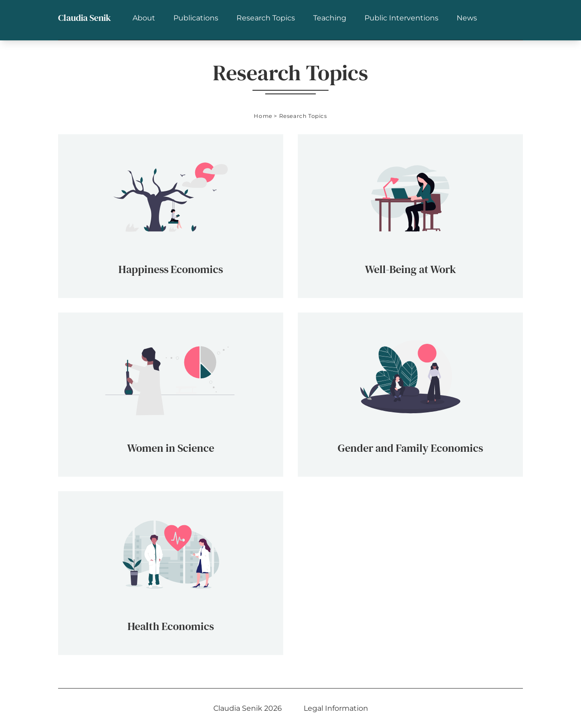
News (467, 18)
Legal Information (336, 708)
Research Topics (266, 18)
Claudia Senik (84, 18)
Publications (196, 18)
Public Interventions (401, 18)
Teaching (330, 18)
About (144, 18)
